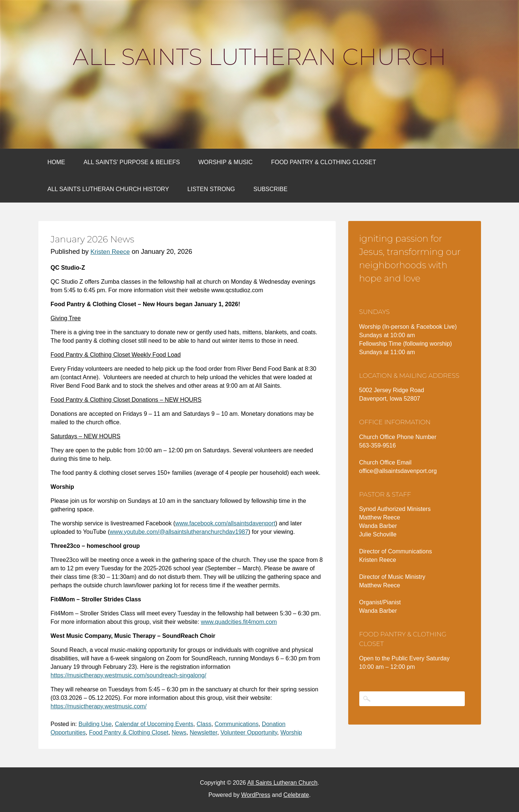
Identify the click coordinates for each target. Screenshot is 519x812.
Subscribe (270, 189)
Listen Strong (211, 189)
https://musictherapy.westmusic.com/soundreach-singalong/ (128, 675)
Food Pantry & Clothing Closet (324, 162)
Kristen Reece (110, 252)
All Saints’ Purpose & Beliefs (132, 162)
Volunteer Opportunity (249, 732)
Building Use (95, 724)
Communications (237, 724)
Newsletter (203, 732)
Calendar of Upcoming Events (154, 724)
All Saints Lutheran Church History (108, 189)
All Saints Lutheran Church (259, 57)
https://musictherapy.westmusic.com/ (98, 706)
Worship (291, 732)
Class (204, 724)
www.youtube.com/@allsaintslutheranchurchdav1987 (179, 532)
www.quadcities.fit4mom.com (239, 622)
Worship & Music (226, 162)
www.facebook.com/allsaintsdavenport (225, 523)
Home (56, 162)
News (179, 732)
